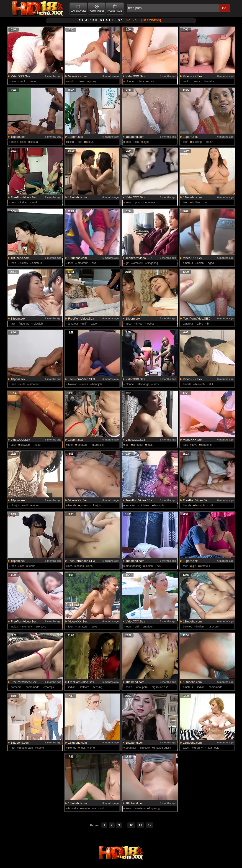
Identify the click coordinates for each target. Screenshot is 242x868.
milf (84, 324)
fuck (150, 445)
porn (138, 202)
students (206, 445)
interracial (98, 445)
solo (103, 808)
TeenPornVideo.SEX (139, 258)
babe (94, 324)
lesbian (151, 324)
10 (131, 825)
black (141, 81)
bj (208, 324)
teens (32, 566)
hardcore (213, 627)
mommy (27, 627)
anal (91, 566)
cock (23, 81)
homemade (32, 687)
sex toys (41, 627)
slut (211, 384)
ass (94, 263)
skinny (24, 263)
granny (198, 748)
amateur (37, 263)
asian (200, 263)
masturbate (26, 748)
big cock (145, 748)
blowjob (38, 324)
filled (71, 142)
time (92, 748)
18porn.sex (18, 137)
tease (33, 81)
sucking (197, 142)
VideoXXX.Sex (20, 76)
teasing (98, 687)
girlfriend (145, 505)
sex (24, 142)
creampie (49, 687)
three (139, 324)
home (41, 748)
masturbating (133, 566)
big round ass (160, 687)
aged (211, 263)
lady (185, 445)
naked (82, 81)
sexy (156, 384)
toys (195, 445)
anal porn (142, 687)
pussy (93, 81)
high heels (213, 748)
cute (13, 81)
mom (36, 505)
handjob (97, 384)
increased (151, 202)
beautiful (131, 748)
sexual (35, 142)
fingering (153, 263)
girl (127, 263)
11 (141, 825)
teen (128, 142)
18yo (200, 324)
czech (187, 748)
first (137, 142)
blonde (130, 81)
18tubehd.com (135, 137)
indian (14, 142)
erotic (35, 202)
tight (146, 142)
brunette (209, 81)
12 (150, 825)
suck (14, 445)
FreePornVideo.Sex (24, 197)
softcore (84, 687)
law (13, 324)
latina (85, 384)
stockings (144, 384)
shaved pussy (163, 748)
